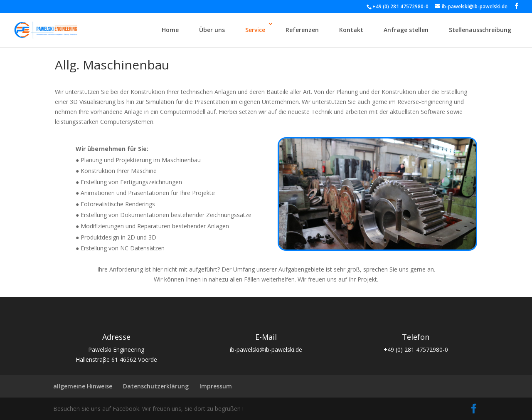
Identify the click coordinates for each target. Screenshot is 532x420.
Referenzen (302, 30)
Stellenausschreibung (480, 30)
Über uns (212, 30)
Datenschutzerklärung (156, 386)
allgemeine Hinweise (83, 386)
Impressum (216, 386)
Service (255, 30)
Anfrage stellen (406, 30)
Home (170, 30)
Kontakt (351, 30)
